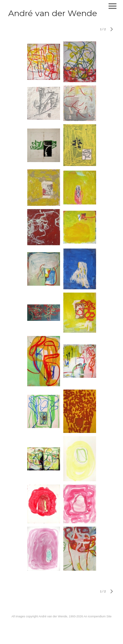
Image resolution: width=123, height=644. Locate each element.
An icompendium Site (98, 616)
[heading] (53, 15)
